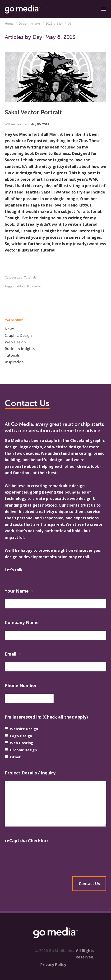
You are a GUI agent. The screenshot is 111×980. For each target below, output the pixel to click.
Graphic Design (18, 335)
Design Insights (30, 24)
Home (9, 24)
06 (39, 124)
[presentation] (55, 858)
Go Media (14, 441)
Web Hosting (22, 743)
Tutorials (30, 277)
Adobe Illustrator (29, 286)
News (10, 329)
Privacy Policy (53, 965)
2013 (49, 24)
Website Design (24, 729)
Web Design (15, 342)
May (60, 24)
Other (15, 757)
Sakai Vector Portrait (33, 112)
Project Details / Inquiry (30, 773)
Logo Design (21, 736)
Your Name (19, 591)
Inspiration (14, 362)
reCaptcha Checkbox (27, 841)
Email (13, 654)
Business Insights (20, 349)
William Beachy (15, 124)
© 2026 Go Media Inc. (54, 951)
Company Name (22, 622)
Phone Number (21, 685)
